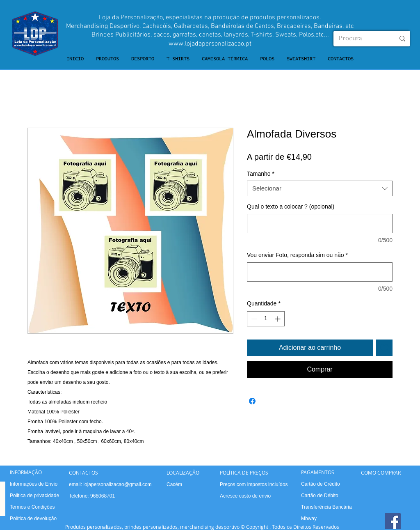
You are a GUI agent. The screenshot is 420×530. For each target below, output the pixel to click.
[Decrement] (253, 319)
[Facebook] (393, 521)
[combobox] (320, 188)
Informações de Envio (34, 484)
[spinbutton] (266, 319)
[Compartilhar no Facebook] (252, 401)
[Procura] (360, 39)
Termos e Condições (32, 507)
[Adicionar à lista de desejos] (384, 348)
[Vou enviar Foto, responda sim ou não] (320, 272)
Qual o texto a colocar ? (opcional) (291, 206)
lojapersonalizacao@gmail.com (117, 484)
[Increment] (278, 319)
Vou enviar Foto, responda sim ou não (297, 255)
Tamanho (261, 174)
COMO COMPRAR (381, 473)
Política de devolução (33, 519)
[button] (107, 59)
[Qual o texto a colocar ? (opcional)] (320, 224)
